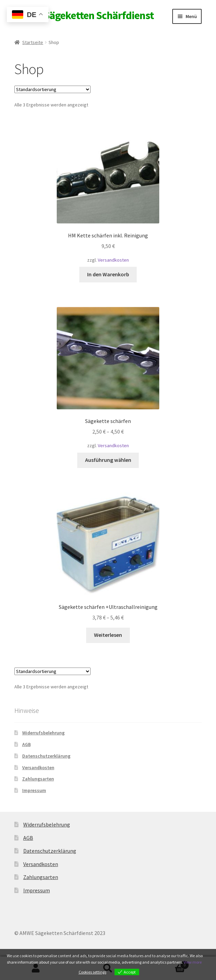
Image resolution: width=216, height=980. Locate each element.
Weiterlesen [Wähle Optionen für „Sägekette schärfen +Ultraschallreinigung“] (108, 635)
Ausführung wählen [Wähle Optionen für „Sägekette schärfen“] (108, 460)
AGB (26, 744)
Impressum (34, 790)
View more (193, 962)
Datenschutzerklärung (46, 756)
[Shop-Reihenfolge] (52, 89)
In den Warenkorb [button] (108, 274)
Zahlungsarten (38, 779)
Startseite (33, 42)
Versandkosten (113, 260)
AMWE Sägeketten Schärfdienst (84, 15)
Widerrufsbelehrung (43, 733)
